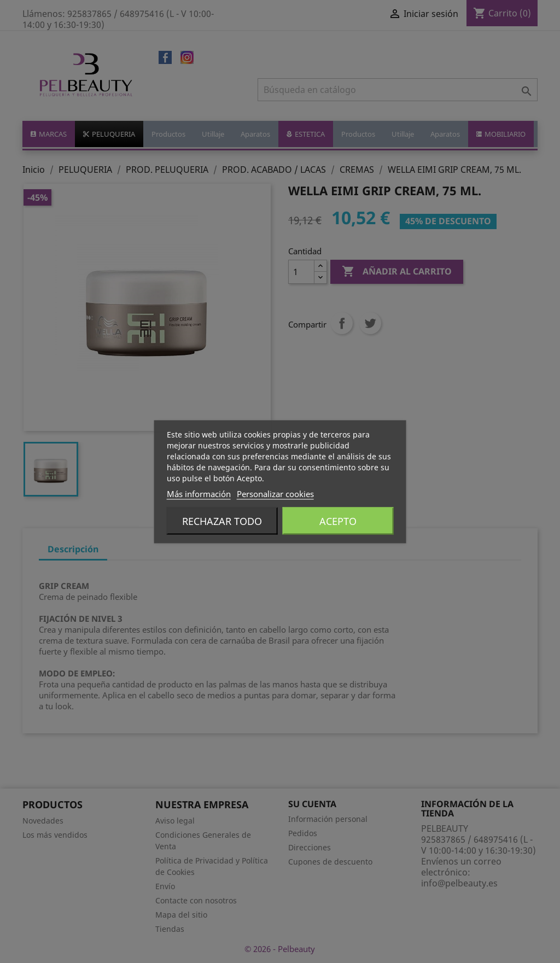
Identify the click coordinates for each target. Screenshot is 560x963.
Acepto (338, 521)
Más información (199, 493)
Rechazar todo (222, 521)
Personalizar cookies (275, 493)
